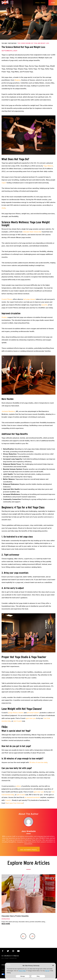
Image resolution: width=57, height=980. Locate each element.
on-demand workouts (32, 797)
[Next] (32, 936)
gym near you (39, 792)
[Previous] (23, 936)
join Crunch (21, 795)
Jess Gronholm (29, 831)
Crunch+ (8, 800)
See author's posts (28, 850)
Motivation (12, 43)
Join (53, 3)
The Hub (4, 43)
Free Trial (41, 3)
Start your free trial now (14, 803)
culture (18, 786)
